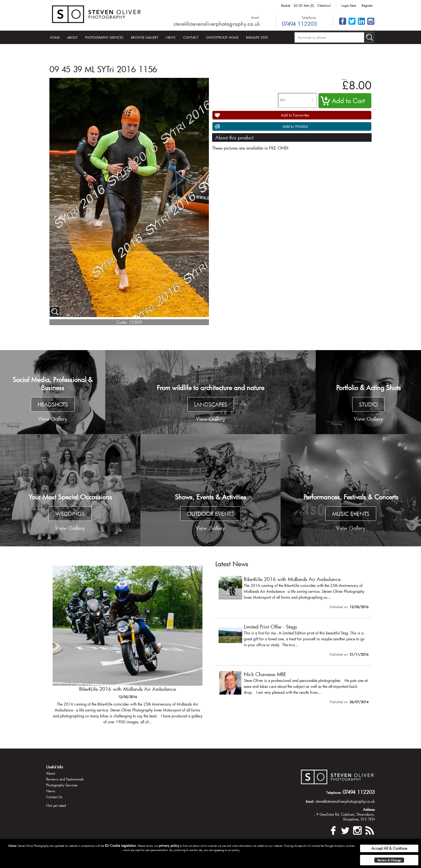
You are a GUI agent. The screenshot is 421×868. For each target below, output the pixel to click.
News (171, 37)
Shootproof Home (222, 37)
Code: (122, 322)
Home (55, 37)
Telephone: (309, 17)
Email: (256, 17)
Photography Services (104, 37)
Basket (286, 5)
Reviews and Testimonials (65, 779)
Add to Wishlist (295, 126)
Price (344, 79)
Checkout (324, 5)
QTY (283, 100)
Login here (349, 5)
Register (367, 5)
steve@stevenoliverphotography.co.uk (217, 24)
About (72, 37)
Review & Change (389, 860)
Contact (191, 37)
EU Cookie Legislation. (121, 845)
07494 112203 (299, 24)
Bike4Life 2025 (257, 37)
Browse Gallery (145, 37)
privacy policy (169, 845)
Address (369, 809)
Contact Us (54, 797)
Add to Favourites (295, 115)
